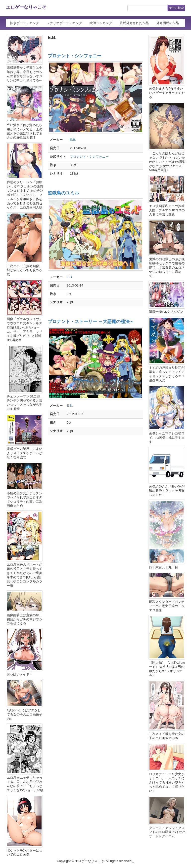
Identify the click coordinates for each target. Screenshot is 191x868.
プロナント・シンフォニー (75, 56)
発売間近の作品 (167, 23)
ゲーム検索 (176, 8)
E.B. (73, 140)
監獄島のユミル (63, 193)
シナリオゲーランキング (64, 23)
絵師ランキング (101, 23)
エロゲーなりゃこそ (26, 7)
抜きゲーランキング (24, 23)
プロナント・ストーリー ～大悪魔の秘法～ (91, 322)
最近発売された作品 (134, 23)
